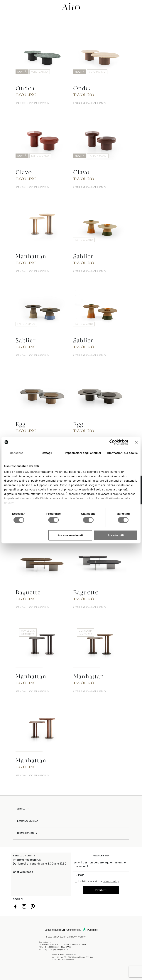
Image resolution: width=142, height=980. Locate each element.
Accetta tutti (116, 535)
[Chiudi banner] (136, 442)
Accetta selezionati (70, 535)
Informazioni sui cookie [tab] (122, 453)
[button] (6, 6)
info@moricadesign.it (27, 860)
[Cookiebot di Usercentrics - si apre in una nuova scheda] (112, 442)
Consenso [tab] (17, 453)
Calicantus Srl (70, 954)
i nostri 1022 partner (26, 472)
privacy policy (111, 881)
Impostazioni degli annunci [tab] (83, 453)
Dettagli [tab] (47, 453)
